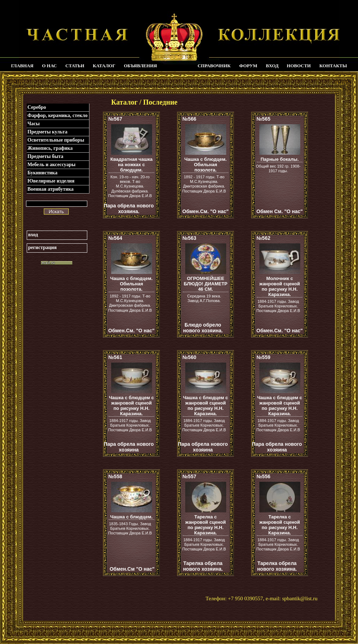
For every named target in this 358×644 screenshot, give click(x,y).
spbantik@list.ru (300, 598)
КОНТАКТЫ (333, 66)
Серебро (37, 107)
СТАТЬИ (75, 66)
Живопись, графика (50, 148)
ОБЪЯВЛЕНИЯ (141, 66)
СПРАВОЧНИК (214, 66)
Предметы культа (47, 132)
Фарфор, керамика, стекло (58, 115)
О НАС (50, 66)
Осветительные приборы (56, 140)
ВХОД (272, 66)
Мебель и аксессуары (51, 165)
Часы (33, 124)
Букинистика (42, 173)
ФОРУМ (248, 66)
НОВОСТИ (299, 66)
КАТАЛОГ (104, 66)
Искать (56, 212)
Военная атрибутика (51, 189)
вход (33, 235)
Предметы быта (45, 156)
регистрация (42, 247)
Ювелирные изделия (51, 181)
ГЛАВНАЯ (22, 66)
